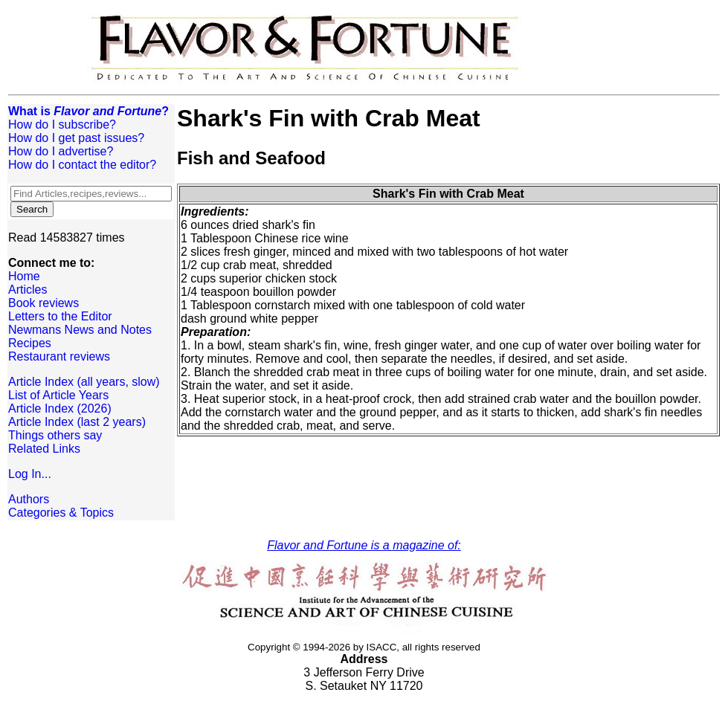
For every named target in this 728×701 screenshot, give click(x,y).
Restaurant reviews (59, 356)
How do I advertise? (61, 151)
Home (24, 276)
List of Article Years (58, 395)
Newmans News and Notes (80, 330)
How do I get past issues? (76, 138)
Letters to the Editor (60, 316)
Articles (28, 290)
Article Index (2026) (60, 408)
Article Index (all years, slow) (84, 382)
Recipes (30, 343)
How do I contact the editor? (82, 165)
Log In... (30, 474)
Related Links (44, 449)
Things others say (55, 435)
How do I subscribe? (62, 125)
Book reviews (44, 303)
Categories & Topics (61, 513)
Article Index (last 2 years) (77, 422)
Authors (29, 499)
